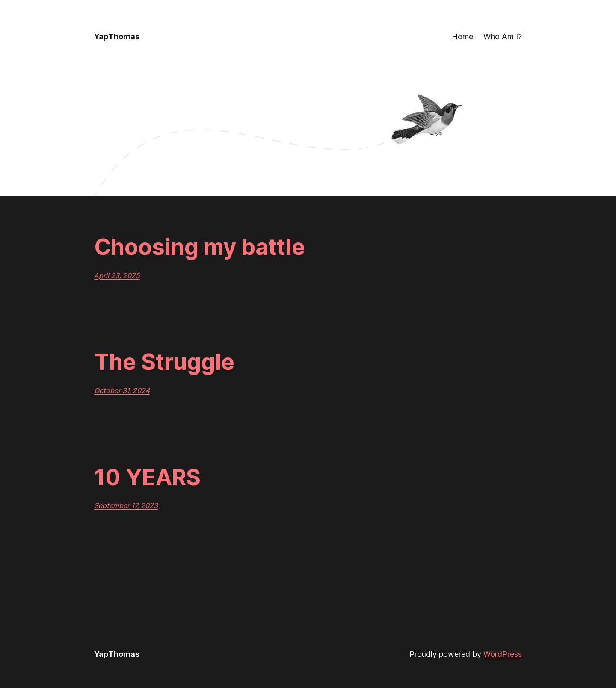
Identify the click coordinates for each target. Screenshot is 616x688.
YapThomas (117, 37)
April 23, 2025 (117, 275)
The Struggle (164, 362)
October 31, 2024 (122, 390)
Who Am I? (503, 37)
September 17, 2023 (126, 505)
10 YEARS (147, 478)
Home (462, 37)
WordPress (503, 654)
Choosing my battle (200, 247)
